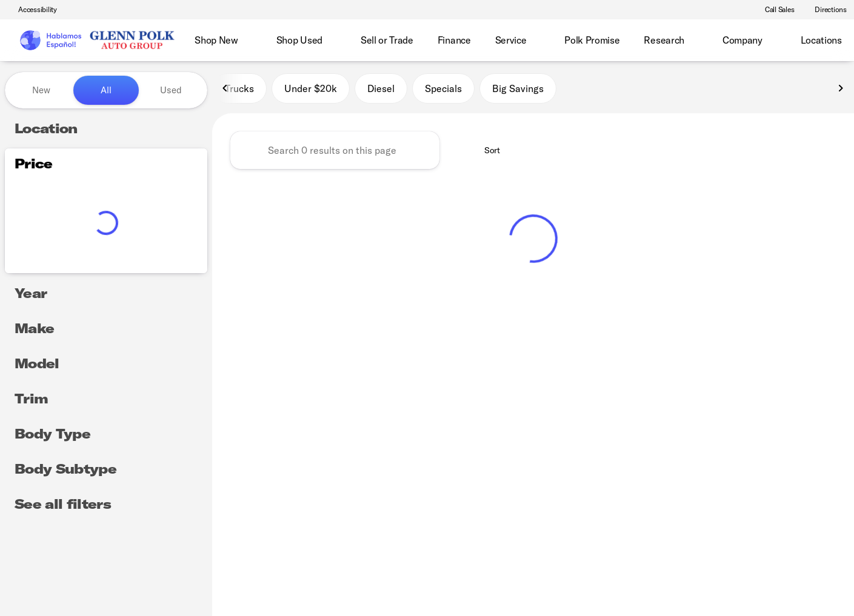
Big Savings (518, 90)
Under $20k (311, 90)
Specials (443, 90)
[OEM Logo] (50, 41)
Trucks (239, 90)
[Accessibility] (32, 10)
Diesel (381, 90)
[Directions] (825, 10)
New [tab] (41, 90)
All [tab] (106, 90)
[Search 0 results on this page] (335, 152)
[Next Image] (841, 90)
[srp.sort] (485, 152)
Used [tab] (171, 90)
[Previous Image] (225, 90)
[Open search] (826, 41)
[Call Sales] (774, 10)
